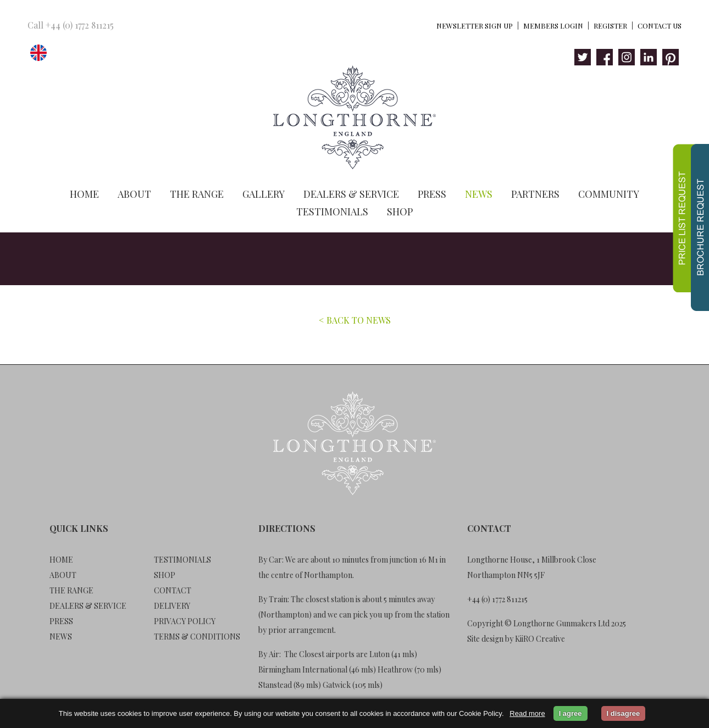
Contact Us (660, 26)
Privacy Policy (185, 621)
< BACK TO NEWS (355, 320)
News (479, 194)
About (134, 194)
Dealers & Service (351, 194)
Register (610, 26)
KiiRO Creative (540, 639)
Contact (173, 590)
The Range (197, 194)
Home (84, 194)
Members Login (553, 26)
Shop (400, 212)
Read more (527, 713)
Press (432, 194)
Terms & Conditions (197, 637)
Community (609, 194)
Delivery (172, 606)
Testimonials (332, 212)
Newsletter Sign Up (475, 26)
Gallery (264, 194)
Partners (535, 194)
